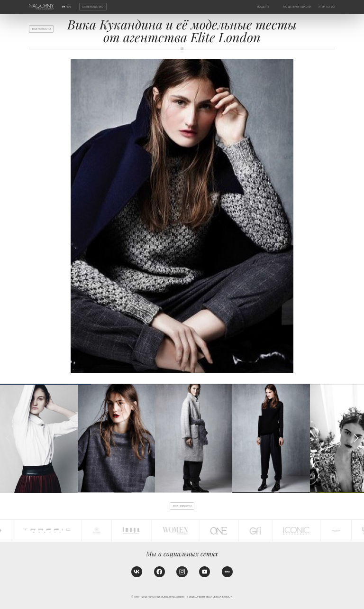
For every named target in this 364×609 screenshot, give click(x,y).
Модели (263, 7)
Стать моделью (93, 7)
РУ (64, 7)
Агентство (327, 7)
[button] (356, 438)
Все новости (41, 29)
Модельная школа (297, 7)
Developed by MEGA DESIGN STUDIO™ (211, 597)
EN (69, 7)
